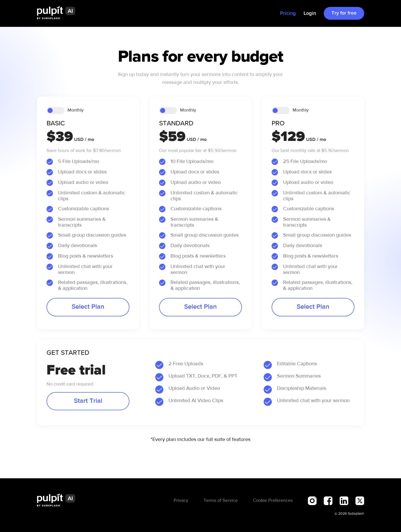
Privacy (181, 501)
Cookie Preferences (273, 501)
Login (310, 13)
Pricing (288, 13)
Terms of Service (221, 501)
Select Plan (88, 307)
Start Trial (88, 401)
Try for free (344, 13)
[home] (56, 13)
